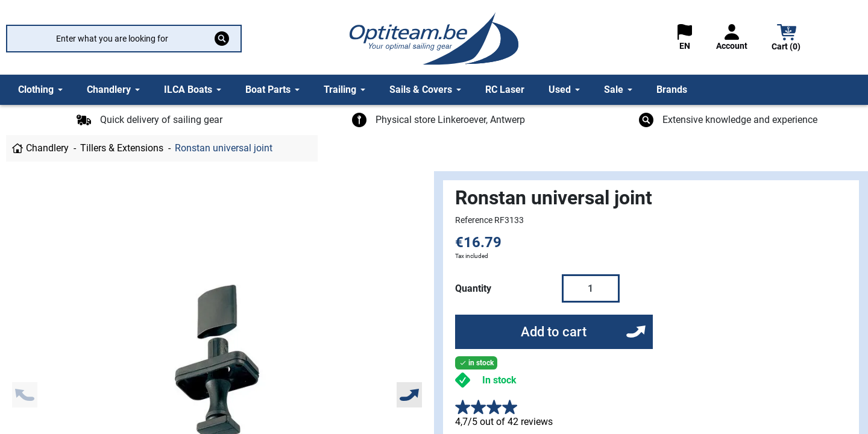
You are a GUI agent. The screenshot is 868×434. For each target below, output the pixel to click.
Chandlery (47, 148)
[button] (787, 39)
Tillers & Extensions (122, 148)
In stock (499, 380)
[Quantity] (591, 288)
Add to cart (554, 332)
